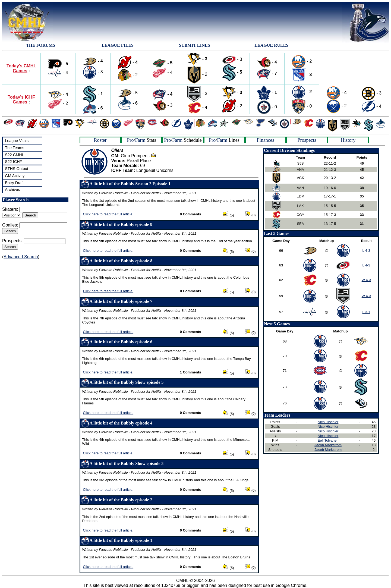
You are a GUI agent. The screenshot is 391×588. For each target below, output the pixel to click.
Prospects (307, 140)
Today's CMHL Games (21, 68)
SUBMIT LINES (195, 45)
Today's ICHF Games (21, 100)
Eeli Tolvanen (328, 440)
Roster (100, 140)
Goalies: (10, 225)
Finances (266, 140)
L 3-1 (366, 312)
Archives (12, 190)
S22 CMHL (14, 155)
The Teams (15, 148)
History (348, 140)
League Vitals (17, 141)
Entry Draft (14, 183)
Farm (140, 140)
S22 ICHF (13, 162)
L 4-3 (366, 251)
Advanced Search (21, 257)
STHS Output (17, 169)
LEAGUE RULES (271, 45)
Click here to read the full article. (108, 214)
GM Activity (15, 176)
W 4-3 (366, 280)
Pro (130, 140)
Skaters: (10, 209)
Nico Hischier (328, 422)
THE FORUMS (41, 45)
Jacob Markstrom (328, 445)
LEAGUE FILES (118, 45)
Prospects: (12, 241)
